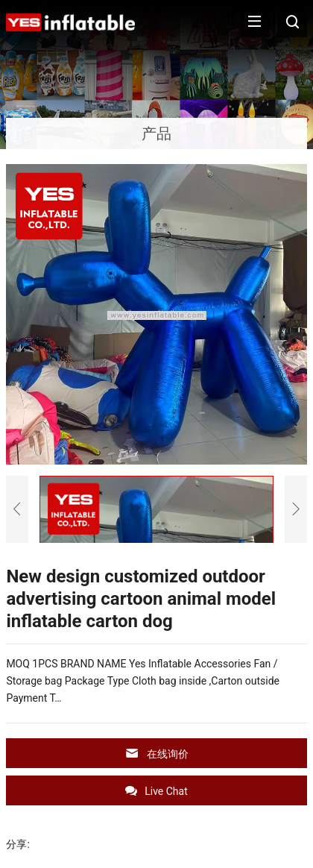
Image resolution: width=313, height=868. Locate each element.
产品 (156, 133)
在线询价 (156, 754)
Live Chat (156, 791)
